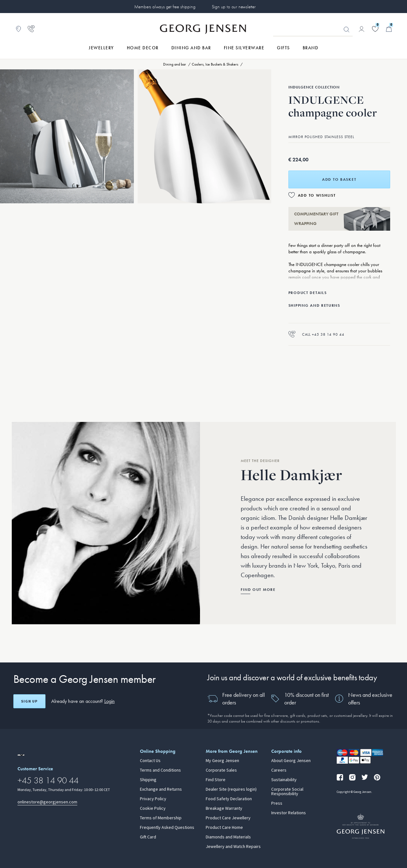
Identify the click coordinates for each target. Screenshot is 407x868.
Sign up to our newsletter (234, 7)
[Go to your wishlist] (375, 29)
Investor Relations (289, 813)
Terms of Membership (161, 818)
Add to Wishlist (317, 195)
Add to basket (339, 179)
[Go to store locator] (18, 29)
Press (277, 803)
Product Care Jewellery (228, 818)
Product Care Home (224, 828)
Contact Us (150, 761)
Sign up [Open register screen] (29, 701)
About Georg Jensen (291, 761)
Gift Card (148, 837)
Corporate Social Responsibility (287, 792)
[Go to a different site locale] (21, 755)
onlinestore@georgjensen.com (47, 802)
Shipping (148, 780)
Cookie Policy (153, 808)
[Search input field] (313, 29)
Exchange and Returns (161, 789)
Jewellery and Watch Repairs (233, 847)
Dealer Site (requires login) (231, 789)
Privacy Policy (153, 799)
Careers (279, 770)
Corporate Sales (221, 770)
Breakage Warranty (224, 808)
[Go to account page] (362, 29)
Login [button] (110, 701)
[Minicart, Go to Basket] (389, 29)
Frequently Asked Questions (167, 828)
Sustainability (284, 780)
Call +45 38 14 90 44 (316, 334)
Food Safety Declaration (229, 799)
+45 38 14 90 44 (48, 780)
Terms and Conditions (160, 770)
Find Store (216, 780)
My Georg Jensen (222, 761)
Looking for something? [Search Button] (347, 30)
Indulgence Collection (314, 87)
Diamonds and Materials (228, 837)
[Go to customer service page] (31, 29)
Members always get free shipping (165, 7)
